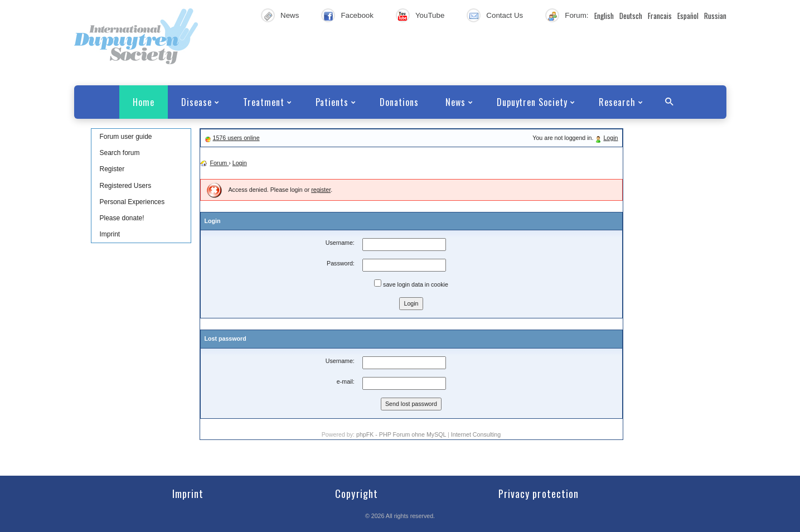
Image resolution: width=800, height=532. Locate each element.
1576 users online (236, 138)
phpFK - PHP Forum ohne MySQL (402, 434)
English (604, 16)
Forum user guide (126, 137)
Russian (715, 16)
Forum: (576, 15)
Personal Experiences (132, 202)
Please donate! (122, 218)
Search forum (120, 153)
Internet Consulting (476, 434)
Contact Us (505, 15)
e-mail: (346, 381)
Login (610, 138)
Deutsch (631, 16)
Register (112, 169)
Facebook (357, 15)
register (321, 190)
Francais (660, 16)
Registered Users (126, 186)
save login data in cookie (411, 284)
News (290, 15)
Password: (341, 263)
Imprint (110, 234)
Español (688, 16)
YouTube (430, 15)
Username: (340, 243)
